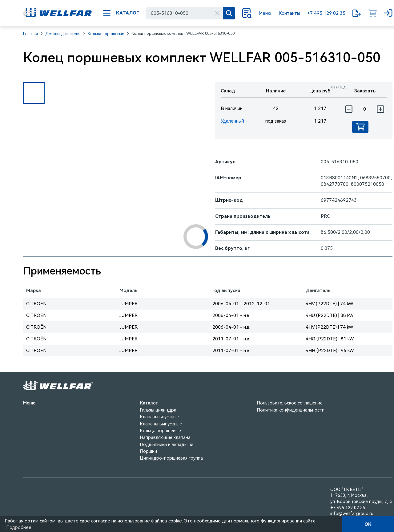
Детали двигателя (63, 34)
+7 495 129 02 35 (326, 13)
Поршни (149, 451)
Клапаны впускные (159, 417)
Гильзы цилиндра (158, 410)
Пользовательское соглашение (290, 403)
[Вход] (388, 13)
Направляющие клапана (165, 437)
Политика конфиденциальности (291, 410)
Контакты (289, 13)
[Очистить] (217, 13)
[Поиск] (229, 13)
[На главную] (58, 13)
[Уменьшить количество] (349, 109)
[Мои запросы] (357, 13)
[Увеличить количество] (380, 109)
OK (368, 524)
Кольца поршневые (106, 34)
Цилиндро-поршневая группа (171, 458)
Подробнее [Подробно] (19, 527)
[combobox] (185, 13)
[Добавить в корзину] (360, 127)
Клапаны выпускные (161, 424)
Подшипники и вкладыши (167, 445)
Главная (30, 34)
